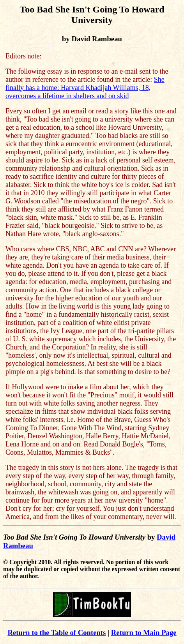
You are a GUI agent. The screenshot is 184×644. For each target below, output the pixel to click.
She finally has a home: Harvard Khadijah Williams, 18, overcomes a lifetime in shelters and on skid (85, 88)
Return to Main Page (144, 633)
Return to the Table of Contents (57, 633)
